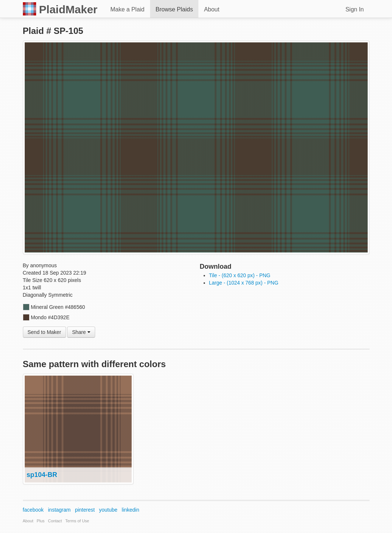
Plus (40, 521)
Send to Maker (44, 332)
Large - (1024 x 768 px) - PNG (244, 283)
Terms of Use (77, 521)
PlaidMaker (60, 9)
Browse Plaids (174, 9)
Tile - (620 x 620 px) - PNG (240, 275)
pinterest (85, 510)
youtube (108, 510)
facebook (33, 510)
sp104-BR (42, 475)
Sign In (355, 9)
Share (81, 332)
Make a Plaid (127, 9)
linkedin (130, 510)
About (212, 9)
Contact (55, 521)
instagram (59, 510)
